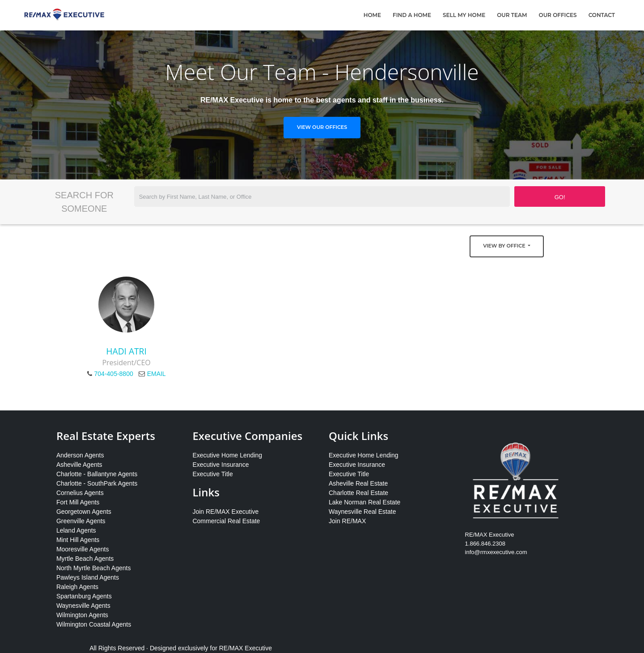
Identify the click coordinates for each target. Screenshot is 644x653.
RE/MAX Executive (246, 648)
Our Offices (558, 15)
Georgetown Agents (84, 512)
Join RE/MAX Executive (225, 512)
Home (372, 15)
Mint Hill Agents (78, 540)
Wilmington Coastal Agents (94, 624)
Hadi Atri (126, 351)
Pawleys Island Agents (88, 577)
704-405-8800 (114, 374)
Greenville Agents (81, 521)
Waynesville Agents (83, 606)
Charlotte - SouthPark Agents (97, 483)
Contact (602, 15)
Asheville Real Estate (358, 483)
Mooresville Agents (83, 549)
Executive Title (212, 474)
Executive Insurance (220, 465)
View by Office (505, 246)
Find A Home (412, 15)
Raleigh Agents (77, 587)
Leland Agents (76, 530)
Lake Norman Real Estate (364, 502)
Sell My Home (464, 15)
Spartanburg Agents (84, 596)
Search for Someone (84, 202)
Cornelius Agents (80, 493)
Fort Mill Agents (78, 502)
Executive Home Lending (227, 455)
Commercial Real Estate (226, 521)
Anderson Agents (80, 455)
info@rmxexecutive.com (496, 552)
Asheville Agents (79, 465)
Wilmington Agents (82, 615)
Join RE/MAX (347, 521)
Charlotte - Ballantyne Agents (97, 474)
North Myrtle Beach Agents (94, 568)
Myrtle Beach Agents (85, 559)
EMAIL (157, 374)
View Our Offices (322, 127)
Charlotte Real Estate (358, 493)
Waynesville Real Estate (362, 512)
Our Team (512, 15)
